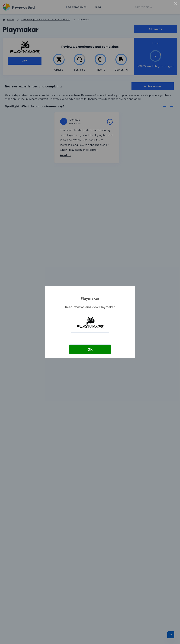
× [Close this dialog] (176, 4)
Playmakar (90, 298)
